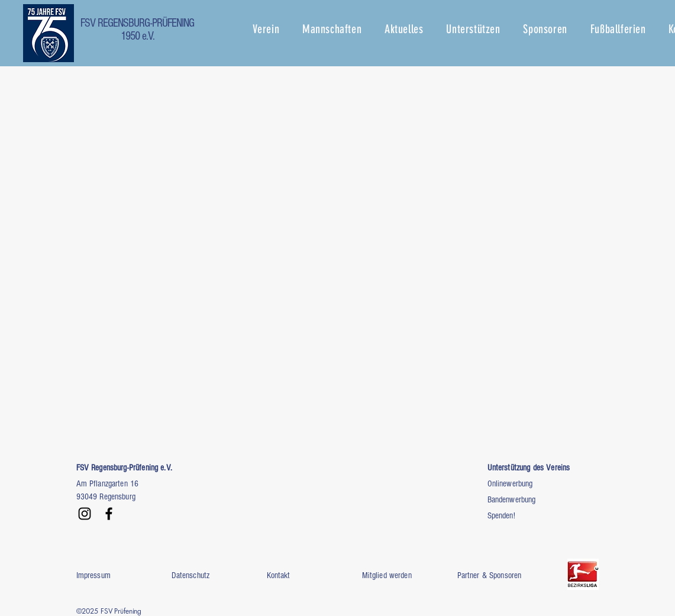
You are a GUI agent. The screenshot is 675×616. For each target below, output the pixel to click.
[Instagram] (85, 514)
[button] (277, 29)
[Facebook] (109, 514)
